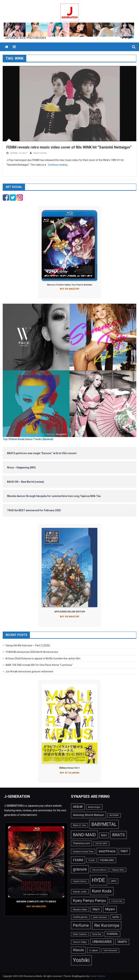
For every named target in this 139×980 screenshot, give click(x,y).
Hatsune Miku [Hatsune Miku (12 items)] (118, 870)
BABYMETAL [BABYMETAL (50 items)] (104, 824)
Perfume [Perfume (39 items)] (81, 925)
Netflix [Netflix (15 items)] (116, 917)
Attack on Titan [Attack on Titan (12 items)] (79, 825)
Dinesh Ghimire (97, 976)
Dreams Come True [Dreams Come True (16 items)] (83, 851)
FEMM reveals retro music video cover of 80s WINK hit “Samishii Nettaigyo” (69, 147)
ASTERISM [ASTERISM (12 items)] (114, 815)
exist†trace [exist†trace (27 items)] (107, 851)
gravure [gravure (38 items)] (80, 869)
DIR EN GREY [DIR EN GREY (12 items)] (101, 844)
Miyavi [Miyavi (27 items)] (110, 909)
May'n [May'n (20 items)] (96, 909)
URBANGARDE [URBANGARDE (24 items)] (102, 942)
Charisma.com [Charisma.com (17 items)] (81, 843)
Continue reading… (58, 165)
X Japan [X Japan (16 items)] (94, 950)
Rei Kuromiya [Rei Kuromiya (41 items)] (107, 925)
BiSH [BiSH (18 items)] (104, 835)
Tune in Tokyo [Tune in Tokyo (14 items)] (80, 942)
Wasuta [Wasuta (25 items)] (78, 950)
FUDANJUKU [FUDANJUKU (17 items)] (107, 860)
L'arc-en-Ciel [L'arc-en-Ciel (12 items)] (117, 901)
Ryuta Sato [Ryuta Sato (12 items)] (97, 934)
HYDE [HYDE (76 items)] (99, 880)
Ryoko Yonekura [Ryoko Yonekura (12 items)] (80, 934)
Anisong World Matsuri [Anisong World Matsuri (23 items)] (89, 815)
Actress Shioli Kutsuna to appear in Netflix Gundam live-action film (43, 658)
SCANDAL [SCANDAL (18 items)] (112, 934)
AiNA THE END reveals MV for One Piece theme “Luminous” (39, 665)
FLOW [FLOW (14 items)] (91, 860)
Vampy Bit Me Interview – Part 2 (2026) (28, 645)
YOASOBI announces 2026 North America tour (32, 652)
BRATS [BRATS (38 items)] (118, 835)
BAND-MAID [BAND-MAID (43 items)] (84, 835)
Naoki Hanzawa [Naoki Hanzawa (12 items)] (100, 917)
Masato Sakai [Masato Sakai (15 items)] (80, 909)
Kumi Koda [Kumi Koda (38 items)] (102, 891)
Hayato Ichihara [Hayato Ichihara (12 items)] (80, 881)
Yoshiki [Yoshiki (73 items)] (81, 960)
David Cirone (40, 153)
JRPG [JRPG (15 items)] (113, 881)
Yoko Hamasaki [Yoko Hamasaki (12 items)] (110, 950)
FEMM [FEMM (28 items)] (78, 860)
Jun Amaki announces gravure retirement (29, 671)
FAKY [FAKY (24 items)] (124, 851)
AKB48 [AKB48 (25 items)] (78, 807)
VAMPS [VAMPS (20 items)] (122, 942)
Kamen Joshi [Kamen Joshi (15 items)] (80, 892)
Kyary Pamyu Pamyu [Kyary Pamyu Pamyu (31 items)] (89, 901)
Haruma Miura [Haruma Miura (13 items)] (99, 870)
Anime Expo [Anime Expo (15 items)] (94, 807)
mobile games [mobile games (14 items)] (80, 917)
